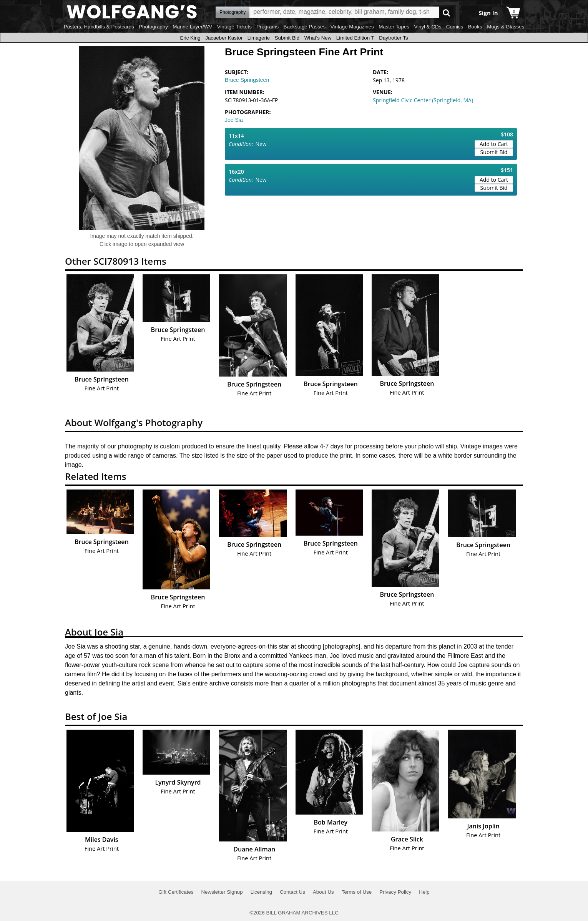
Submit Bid (287, 38)
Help (424, 892)
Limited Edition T (355, 38)
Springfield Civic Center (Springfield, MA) (423, 100)
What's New (318, 38)
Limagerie (259, 38)
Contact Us (292, 892)
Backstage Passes (305, 27)
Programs (267, 27)
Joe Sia (234, 120)
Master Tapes (394, 27)
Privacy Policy (395, 892)
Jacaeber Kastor (224, 38)
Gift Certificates (176, 892)
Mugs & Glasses (506, 27)
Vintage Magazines (352, 27)
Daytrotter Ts (393, 38)
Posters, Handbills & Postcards (99, 27)
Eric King (190, 38)
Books (475, 27)
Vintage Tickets (234, 27)
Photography (153, 27)
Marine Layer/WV (192, 27)
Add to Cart (494, 144)
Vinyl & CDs (428, 27)
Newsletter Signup (222, 892)
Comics (455, 27)
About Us (323, 892)
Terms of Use (357, 892)
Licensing (261, 892)
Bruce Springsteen (247, 80)
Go (446, 12)
